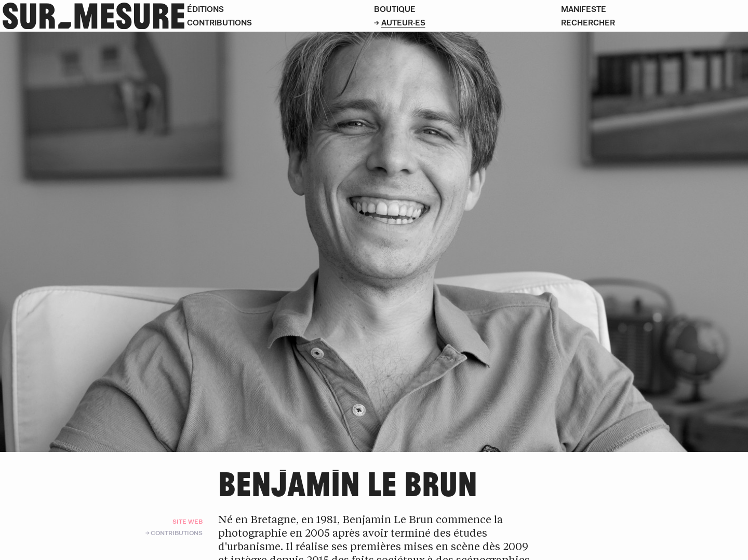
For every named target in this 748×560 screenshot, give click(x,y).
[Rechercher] (654, 23)
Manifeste (584, 9)
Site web (188, 521)
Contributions (219, 23)
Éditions (205, 9)
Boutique (395, 9)
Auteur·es (403, 23)
